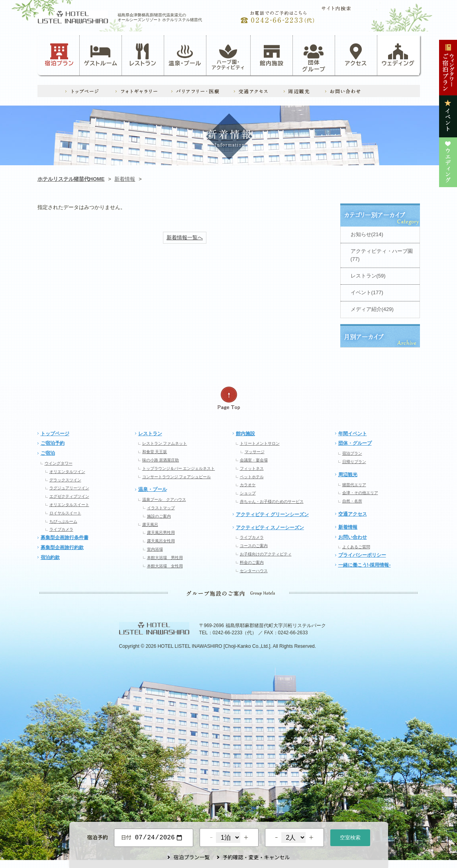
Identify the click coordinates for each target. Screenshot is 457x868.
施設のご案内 (159, 516)
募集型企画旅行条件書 (65, 538)
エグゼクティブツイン (69, 496)
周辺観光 (348, 475)
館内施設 (272, 55)
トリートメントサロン (260, 443)
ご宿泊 (48, 453)
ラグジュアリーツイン (69, 488)
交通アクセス (353, 514)
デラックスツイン (65, 480)
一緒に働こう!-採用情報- (365, 565)
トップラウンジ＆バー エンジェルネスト (179, 468)
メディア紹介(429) (372, 309)
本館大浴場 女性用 (165, 566)
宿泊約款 (50, 557)
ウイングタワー (59, 463)
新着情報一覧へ (185, 238)
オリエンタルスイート (69, 505)
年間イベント (353, 434)
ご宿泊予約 (53, 443)
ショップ (248, 493)
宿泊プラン (59, 55)
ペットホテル (252, 477)
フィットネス (252, 468)
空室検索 (350, 837)
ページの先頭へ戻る (229, 398)
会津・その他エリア (360, 493)
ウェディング (398, 55)
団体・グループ (355, 443)
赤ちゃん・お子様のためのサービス (272, 501)
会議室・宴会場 (254, 460)
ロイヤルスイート (65, 513)
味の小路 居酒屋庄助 (161, 460)
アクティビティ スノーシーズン (270, 528)
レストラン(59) (368, 276)
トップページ (55, 434)
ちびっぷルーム (63, 521)
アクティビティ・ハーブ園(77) (382, 255)
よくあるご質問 (356, 547)
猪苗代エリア (354, 485)
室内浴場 (155, 549)
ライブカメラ (61, 529)
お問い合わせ (353, 537)
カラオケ (248, 485)
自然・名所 (352, 501)
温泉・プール (185, 55)
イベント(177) (367, 292)
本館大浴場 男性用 (165, 558)
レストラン (143, 55)
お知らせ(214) (367, 234)
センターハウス (254, 571)
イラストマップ (161, 508)
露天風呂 (150, 525)
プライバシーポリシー (362, 555)
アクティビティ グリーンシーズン (272, 514)
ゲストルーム (101, 55)
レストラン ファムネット (165, 443)
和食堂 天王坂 (155, 452)
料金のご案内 (252, 562)
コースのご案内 (254, 546)
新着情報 (125, 179)
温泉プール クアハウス (164, 499)
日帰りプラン (354, 462)
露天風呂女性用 (161, 541)
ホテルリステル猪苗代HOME (71, 179)
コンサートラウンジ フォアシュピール (177, 477)
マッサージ (255, 452)
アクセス (356, 55)
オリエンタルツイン (67, 472)
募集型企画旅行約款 (62, 547)
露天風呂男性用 (161, 533)
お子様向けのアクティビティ (266, 554)
